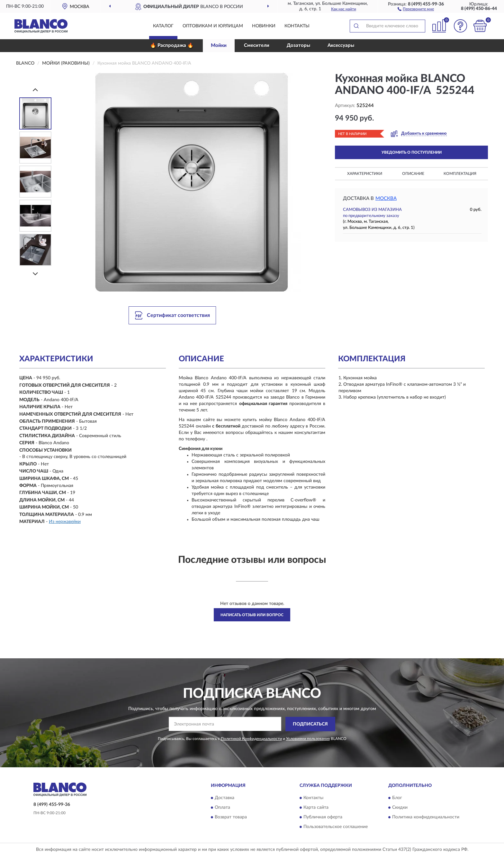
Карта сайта (316, 808)
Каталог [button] (163, 26)
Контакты (297, 26)
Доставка (225, 798)
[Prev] (35, 90)
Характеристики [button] (365, 174)
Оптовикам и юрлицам (213, 26)
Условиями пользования (308, 739)
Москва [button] (386, 198)
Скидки (400, 808)
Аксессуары (341, 45)
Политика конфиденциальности (426, 817)
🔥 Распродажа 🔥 (172, 45)
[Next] (35, 274)
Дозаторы (298, 45)
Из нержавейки (65, 522)
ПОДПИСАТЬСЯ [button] (310, 724)
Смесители (257, 45)
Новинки (264, 26)
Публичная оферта (323, 817)
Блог (397, 798)
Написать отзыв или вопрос (252, 615)
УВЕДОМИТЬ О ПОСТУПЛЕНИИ (412, 152)
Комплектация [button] (460, 174)
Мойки (219, 45)
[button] (416, 9)
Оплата (222, 808)
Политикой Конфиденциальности (251, 739)
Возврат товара (231, 817)
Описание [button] (413, 174)
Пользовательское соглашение (336, 827)
